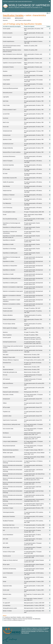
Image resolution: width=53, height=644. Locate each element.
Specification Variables (13, 15)
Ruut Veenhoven (25, 633)
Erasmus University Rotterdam (28, 631)
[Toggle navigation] (4, 10)
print (48, 13)
